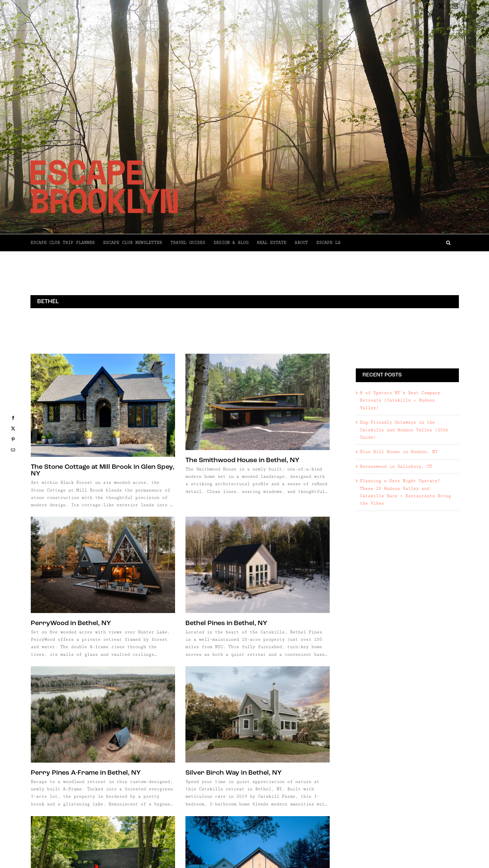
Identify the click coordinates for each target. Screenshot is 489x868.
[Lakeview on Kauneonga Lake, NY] (281, 703)
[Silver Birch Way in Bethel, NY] (302, 553)
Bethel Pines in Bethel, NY (93, 592)
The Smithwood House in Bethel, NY (198, 460)
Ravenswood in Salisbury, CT (396, 466)
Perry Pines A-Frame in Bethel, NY (175, 612)
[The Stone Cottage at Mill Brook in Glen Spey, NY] (103, 405)
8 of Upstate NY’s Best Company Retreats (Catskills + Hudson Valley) (400, 400)
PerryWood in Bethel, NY (249, 483)
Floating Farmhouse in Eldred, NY (194, 756)
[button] (400, 243)
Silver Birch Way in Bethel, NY (278, 612)
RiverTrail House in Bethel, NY (100, 860)
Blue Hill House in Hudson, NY (399, 452)
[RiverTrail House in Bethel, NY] (124, 810)
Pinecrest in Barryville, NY (73, 737)
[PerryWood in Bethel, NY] (281, 424)
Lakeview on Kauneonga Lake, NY (262, 762)
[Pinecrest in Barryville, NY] (103, 679)
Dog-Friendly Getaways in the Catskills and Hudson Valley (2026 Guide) (404, 430)
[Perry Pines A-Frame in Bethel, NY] (192, 553)
